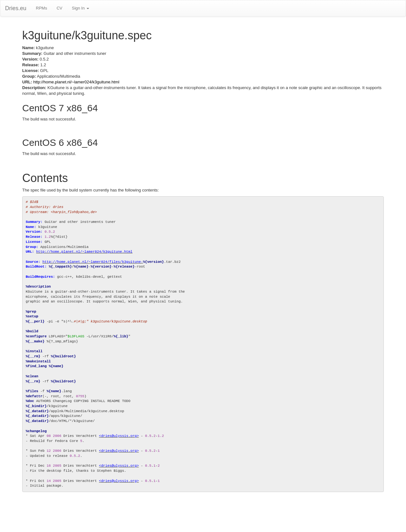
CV (59, 8)
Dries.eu (16, 8)
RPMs (41, 8)
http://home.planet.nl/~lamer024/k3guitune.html (76, 82)
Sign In (80, 8)
